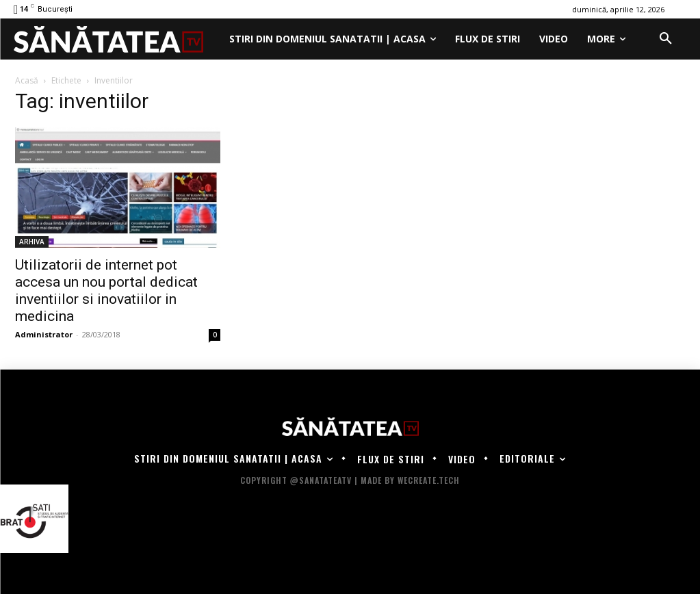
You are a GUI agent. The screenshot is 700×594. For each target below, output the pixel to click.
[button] (666, 39)
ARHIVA (32, 242)
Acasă (27, 80)
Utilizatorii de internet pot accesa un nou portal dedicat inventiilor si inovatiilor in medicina (106, 290)
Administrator (44, 334)
